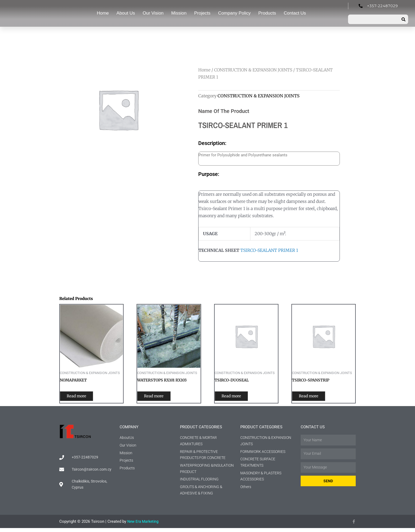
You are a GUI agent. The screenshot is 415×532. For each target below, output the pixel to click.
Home (103, 13)
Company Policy (234, 13)
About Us (126, 13)
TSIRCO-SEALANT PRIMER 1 (269, 250)
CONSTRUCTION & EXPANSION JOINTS (253, 70)
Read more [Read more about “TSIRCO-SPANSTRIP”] (313, 397)
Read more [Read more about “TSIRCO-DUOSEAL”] (236, 397)
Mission (179, 13)
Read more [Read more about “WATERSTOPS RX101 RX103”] (158, 397)
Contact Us (295, 13)
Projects (202, 13)
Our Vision (153, 13)
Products (267, 13)
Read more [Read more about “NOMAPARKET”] (81, 397)
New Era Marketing (144, 525)
